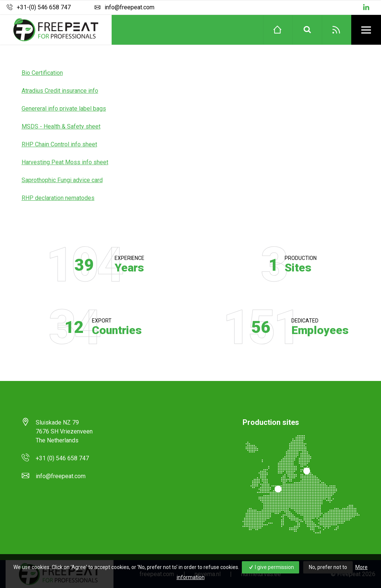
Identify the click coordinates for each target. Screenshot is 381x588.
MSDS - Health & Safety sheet (61, 126)
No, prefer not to (328, 567)
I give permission (271, 567)
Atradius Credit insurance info (60, 91)
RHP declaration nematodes (58, 198)
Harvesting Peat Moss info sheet (65, 162)
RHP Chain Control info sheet (59, 144)
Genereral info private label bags (64, 109)
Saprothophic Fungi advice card (62, 180)
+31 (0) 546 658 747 (62, 458)
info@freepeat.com (124, 7)
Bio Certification (42, 73)
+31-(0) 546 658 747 (38, 7)
